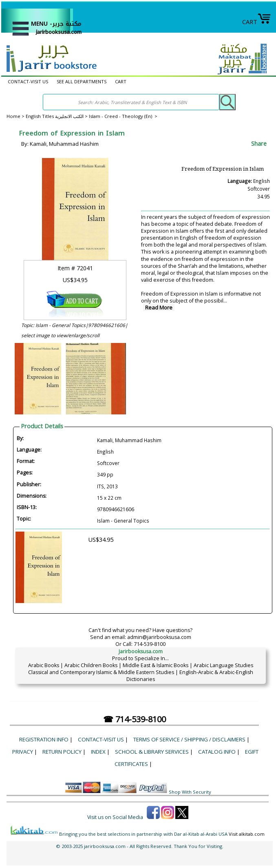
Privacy (23, 752)
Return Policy (62, 752)
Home (13, 116)
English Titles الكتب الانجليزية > (57, 116)
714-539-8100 (150, 644)
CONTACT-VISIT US (28, 81)
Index (98, 752)
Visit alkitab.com (247, 834)
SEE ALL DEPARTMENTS (82, 81)
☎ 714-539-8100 (135, 719)
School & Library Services (152, 752)
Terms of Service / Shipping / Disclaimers (189, 739)
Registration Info (44, 739)
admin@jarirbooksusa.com (159, 637)
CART (257, 22)
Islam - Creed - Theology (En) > (123, 116)
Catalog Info (217, 752)
